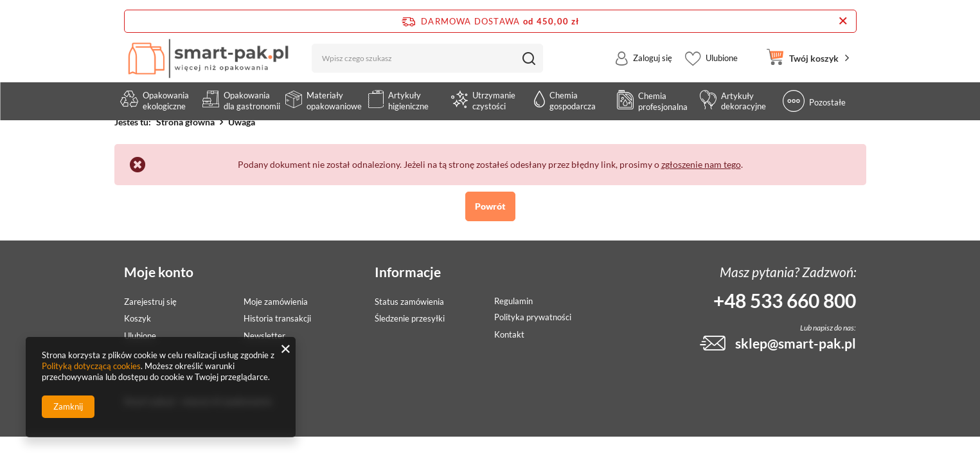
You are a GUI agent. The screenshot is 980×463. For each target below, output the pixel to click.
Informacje (408, 272)
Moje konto (159, 272)
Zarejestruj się (150, 302)
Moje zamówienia (276, 302)
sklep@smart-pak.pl (796, 343)
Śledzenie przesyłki (410, 319)
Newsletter (264, 336)
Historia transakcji (277, 319)
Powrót (490, 206)
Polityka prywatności (533, 317)
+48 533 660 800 (785, 300)
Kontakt (509, 335)
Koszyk (138, 319)
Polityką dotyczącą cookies (91, 366)
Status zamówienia (409, 302)
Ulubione (722, 67)
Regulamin (513, 301)
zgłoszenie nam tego (701, 164)
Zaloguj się (653, 67)
